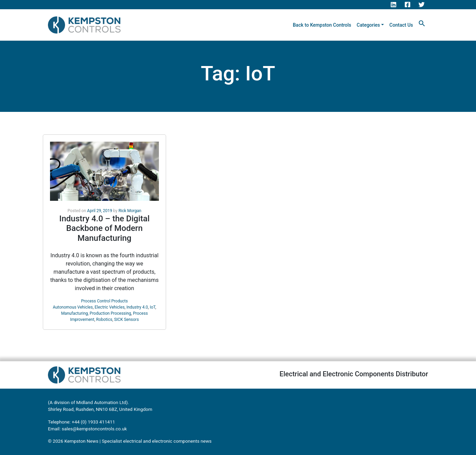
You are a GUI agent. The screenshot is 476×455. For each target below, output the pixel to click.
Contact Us (401, 25)
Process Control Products (104, 301)
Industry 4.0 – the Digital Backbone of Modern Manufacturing (104, 229)
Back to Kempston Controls (322, 25)
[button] (422, 23)
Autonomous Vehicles (73, 307)
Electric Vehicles (110, 307)
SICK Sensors (126, 320)
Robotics (104, 320)
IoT (152, 307)
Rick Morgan (130, 211)
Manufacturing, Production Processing (96, 313)
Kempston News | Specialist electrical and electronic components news (138, 441)
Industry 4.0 (137, 307)
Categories (368, 25)
